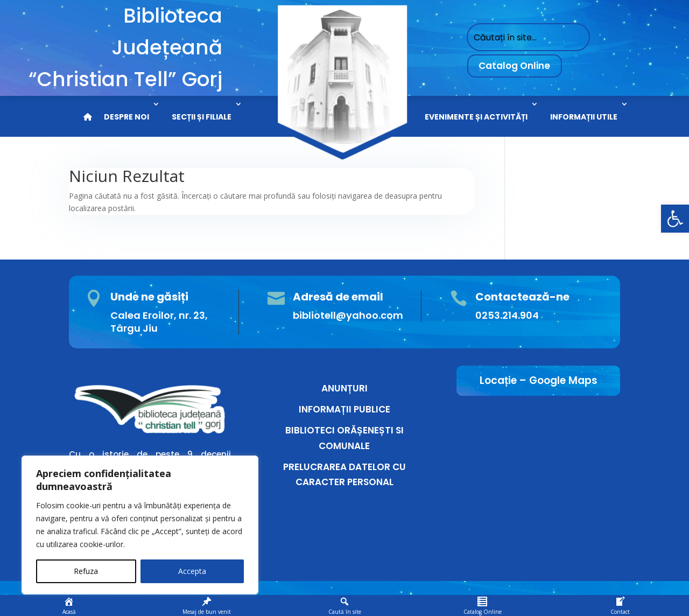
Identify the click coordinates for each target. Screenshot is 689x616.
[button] (675, 219)
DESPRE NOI (126, 117)
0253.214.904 (507, 315)
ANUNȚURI (344, 388)
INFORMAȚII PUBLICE (344, 409)
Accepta (192, 571)
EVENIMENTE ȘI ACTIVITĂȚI (476, 117)
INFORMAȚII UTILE (584, 117)
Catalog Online (514, 66)
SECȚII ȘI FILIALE (202, 117)
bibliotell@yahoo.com (348, 315)
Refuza (86, 571)
